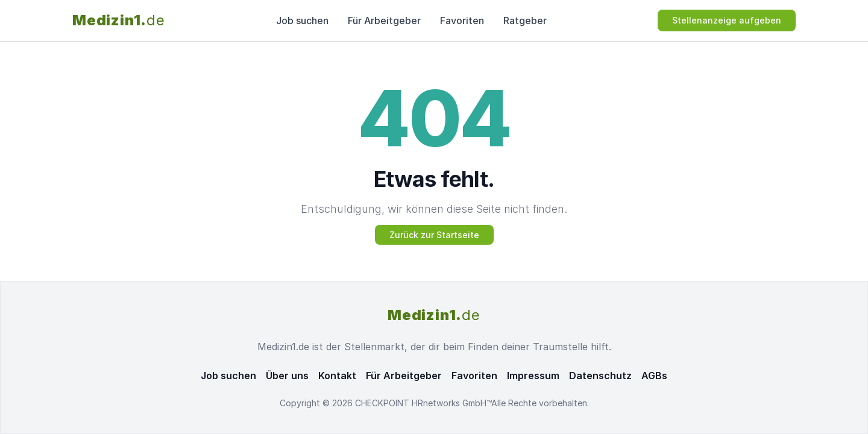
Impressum (533, 376)
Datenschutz (600, 376)
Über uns (287, 376)
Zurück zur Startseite (434, 235)
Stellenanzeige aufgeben (727, 20)
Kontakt (337, 376)
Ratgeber (525, 20)
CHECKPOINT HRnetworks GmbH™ (423, 403)
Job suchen (302, 20)
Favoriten (462, 20)
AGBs (654, 376)
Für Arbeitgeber (384, 20)
